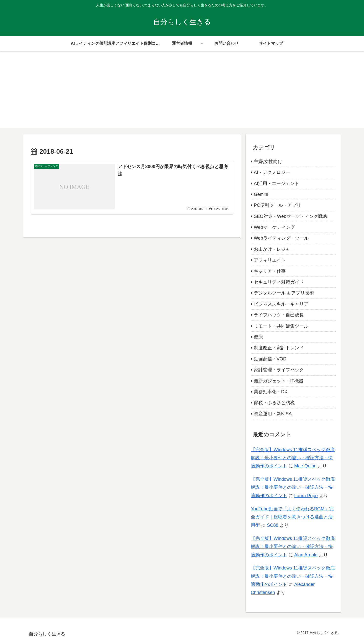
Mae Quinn (305, 466)
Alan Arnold (306, 555)
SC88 (273, 525)
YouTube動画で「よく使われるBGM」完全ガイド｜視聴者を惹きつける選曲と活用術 (292, 517)
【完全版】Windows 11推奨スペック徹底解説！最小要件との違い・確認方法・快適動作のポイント (293, 458)
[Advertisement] (182, 93)
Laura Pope (306, 496)
